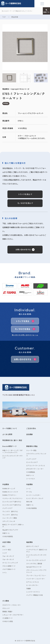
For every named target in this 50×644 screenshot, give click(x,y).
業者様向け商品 (32, 446)
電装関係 (30, 542)
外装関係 (6, 484)
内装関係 (30, 484)
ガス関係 (6, 601)
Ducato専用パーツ (9, 446)
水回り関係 (6, 542)
